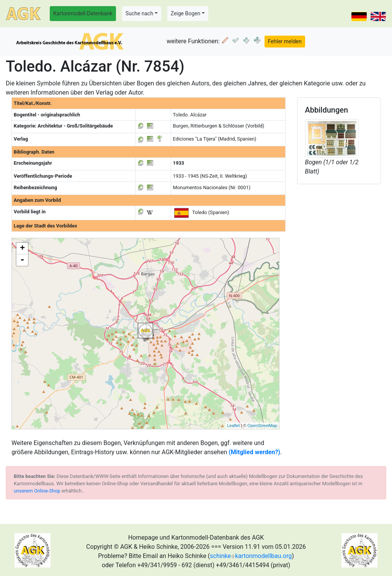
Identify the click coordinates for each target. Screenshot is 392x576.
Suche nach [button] (139, 13)
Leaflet (233, 425)
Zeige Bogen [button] (186, 13)
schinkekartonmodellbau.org (251, 556)
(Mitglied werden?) (254, 452)
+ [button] (22, 249)
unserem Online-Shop (37, 491)
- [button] (22, 260)
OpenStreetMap (262, 425)
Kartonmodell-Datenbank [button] (83, 13)
